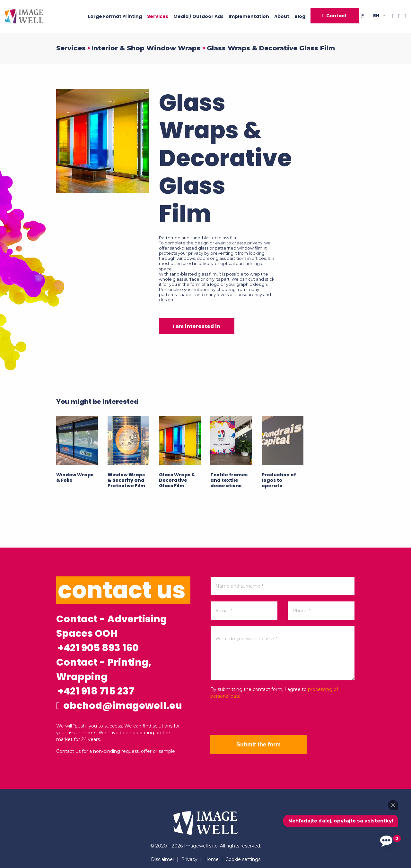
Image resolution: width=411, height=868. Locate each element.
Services (158, 16)
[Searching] (367, 16)
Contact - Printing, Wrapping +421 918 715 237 (104, 677)
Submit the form (258, 745)
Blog (300, 16)
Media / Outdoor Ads (198, 16)
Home (211, 859)
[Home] (24, 16)
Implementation (249, 16)
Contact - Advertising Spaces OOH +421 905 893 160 (112, 634)
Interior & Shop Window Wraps (147, 48)
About (282, 16)
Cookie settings (243, 859)
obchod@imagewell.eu (119, 706)
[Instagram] (398, 17)
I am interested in (197, 326)
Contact (337, 16)
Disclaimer (163, 859)
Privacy (189, 859)
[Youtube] (403, 17)
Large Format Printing (115, 16)
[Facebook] (392, 17)
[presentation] (259, 717)
